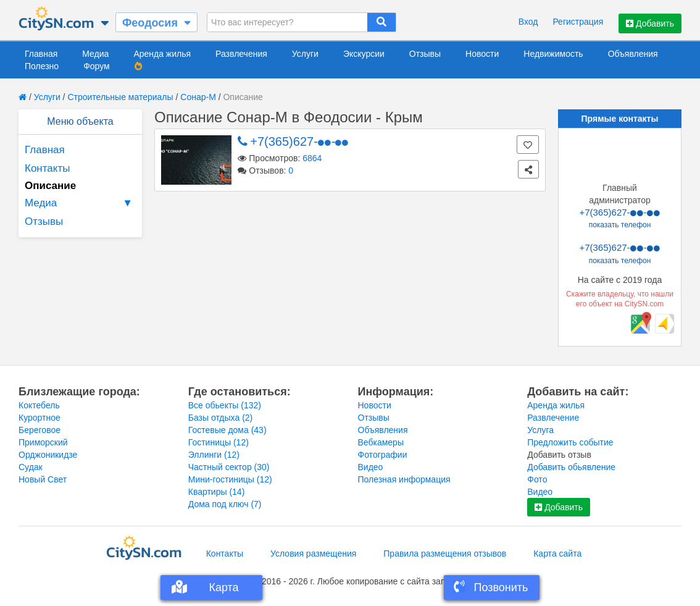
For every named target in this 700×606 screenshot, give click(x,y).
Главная (41, 54)
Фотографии (383, 455)
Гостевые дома (227, 430)
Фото (537, 479)
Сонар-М (198, 97)
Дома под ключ (225, 504)
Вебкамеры (381, 442)
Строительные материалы (120, 97)
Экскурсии (364, 54)
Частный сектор (229, 467)
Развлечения (241, 54)
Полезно (42, 66)
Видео (371, 467)
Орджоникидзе (48, 455)
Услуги (305, 54)
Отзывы (425, 54)
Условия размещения (313, 553)
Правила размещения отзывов (445, 553)
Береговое (40, 430)
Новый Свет (43, 479)
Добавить (650, 23)
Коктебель (39, 405)
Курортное (40, 418)
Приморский (43, 442)
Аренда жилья (162, 54)
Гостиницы (219, 442)
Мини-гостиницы (230, 479)
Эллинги (214, 455)
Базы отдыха (221, 418)
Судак (31, 467)
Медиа (95, 54)
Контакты (47, 168)
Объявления (633, 54)
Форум (97, 66)
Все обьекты (225, 405)
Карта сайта (557, 553)
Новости (482, 54)
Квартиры (217, 492)
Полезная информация (404, 479)
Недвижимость (553, 54)
